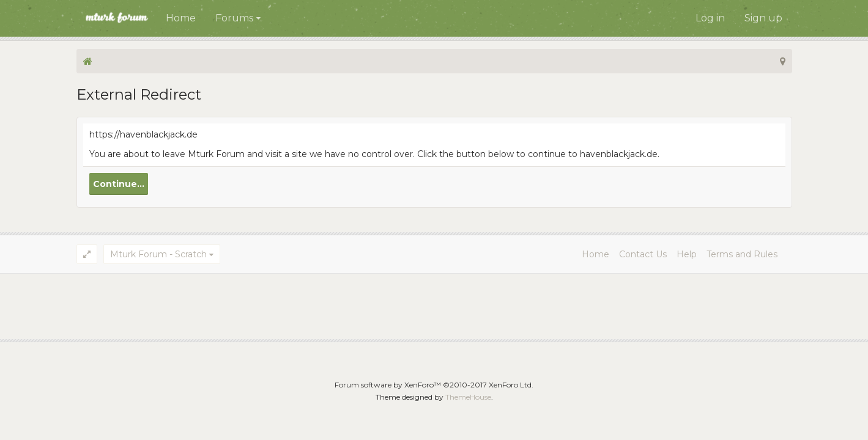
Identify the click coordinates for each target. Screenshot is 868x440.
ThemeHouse (468, 397)
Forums (234, 18)
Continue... (119, 184)
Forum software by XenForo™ (434, 385)
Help (687, 254)
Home (181, 18)
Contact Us (643, 254)
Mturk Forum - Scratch (158, 254)
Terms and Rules (742, 254)
